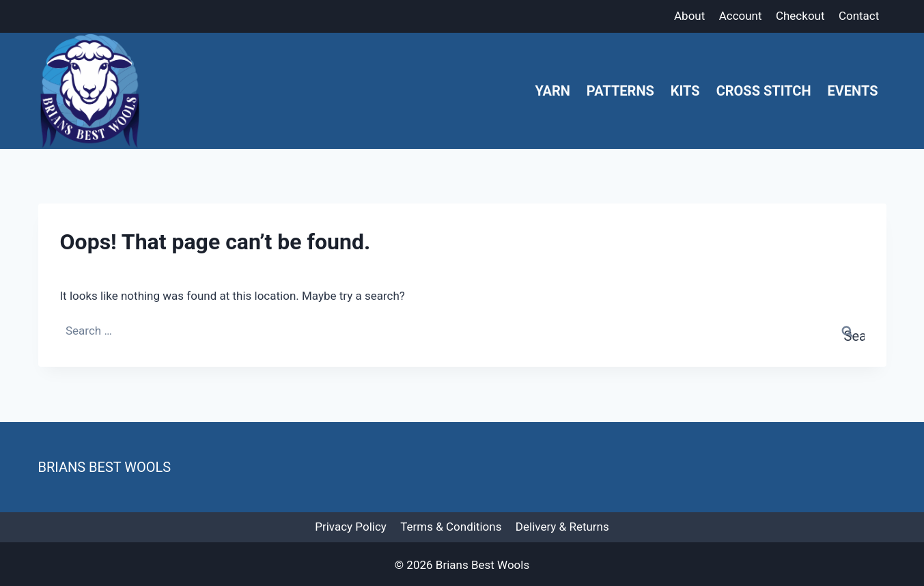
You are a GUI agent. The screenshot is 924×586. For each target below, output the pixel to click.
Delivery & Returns (562, 527)
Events (853, 91)
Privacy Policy (351, 527)
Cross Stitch (764, 91)
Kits (685, 91)
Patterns (620, 91)
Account (741, 16)
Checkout (800, 16)
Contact (859, 16)
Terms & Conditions (451, 527)
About (689, 16)
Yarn (552, 91)
